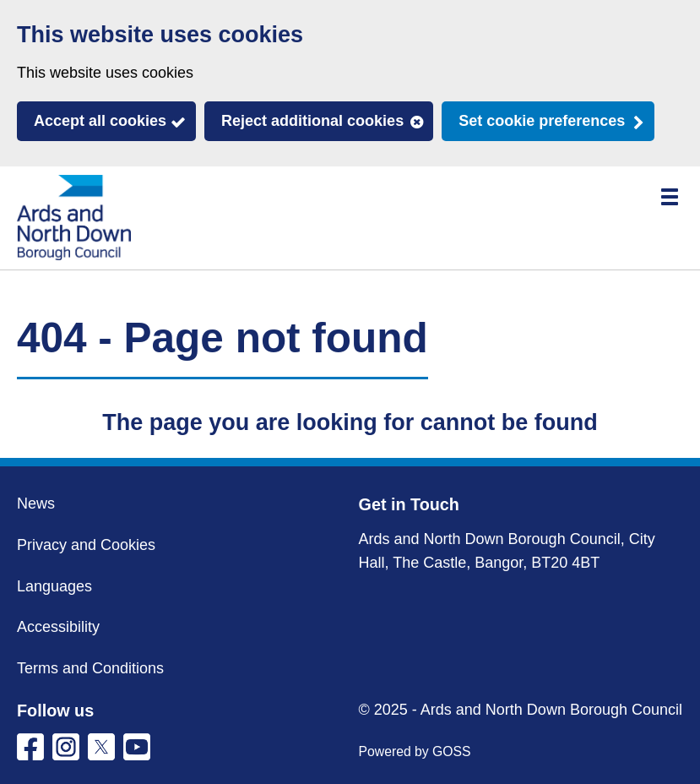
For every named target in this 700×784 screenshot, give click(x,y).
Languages (54, 586)
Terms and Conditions (90, 668)
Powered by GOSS (415, 751)
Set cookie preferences (542, 121)
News (36, 504)
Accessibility (58, 627)
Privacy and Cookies (86, 545)
